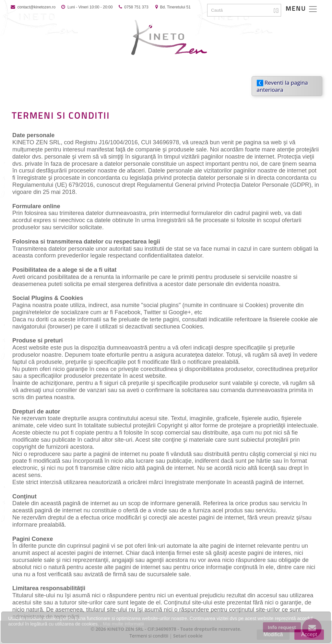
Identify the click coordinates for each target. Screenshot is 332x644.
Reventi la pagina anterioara (282, 86)
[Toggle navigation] (302, 9)
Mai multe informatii (123, 624)
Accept (309, 634)
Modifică (273, 634)
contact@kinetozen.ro (36, 7)
